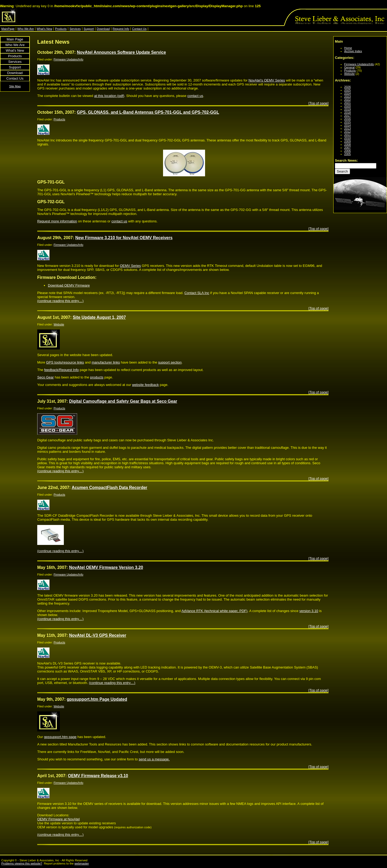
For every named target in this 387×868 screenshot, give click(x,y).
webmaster (82, 863)
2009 (348, 141)
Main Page (15, 39)
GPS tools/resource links (65, 362)
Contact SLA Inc (197, 293)
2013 (348, 128)
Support (89, 29)
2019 (348, 109)
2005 (348, 154)
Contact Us (139, 29)
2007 (348, 148)
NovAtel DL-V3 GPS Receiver (98, 635)
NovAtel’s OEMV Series (267, 80)
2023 (348, 96)
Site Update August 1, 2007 (99, 317)
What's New (45, 29)
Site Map (15, 86)
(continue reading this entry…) (60, 301)
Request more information (57, 221)
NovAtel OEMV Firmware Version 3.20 (106, 567)
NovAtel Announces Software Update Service (121, 52)
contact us (195, 96)
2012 (348, 132)
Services (75, 29)
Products (61, 29)
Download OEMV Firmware (69, 285)
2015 (348, 122)
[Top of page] (319, 103)
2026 (348, 87)
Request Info (121, 29)
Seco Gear (45, 377)
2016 (348, 119)
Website (349, 74)
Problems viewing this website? (22, 863)
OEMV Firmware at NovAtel (59, 819)
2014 (348, 125)
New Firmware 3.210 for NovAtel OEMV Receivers (124, 238)
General (349, 67)
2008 (348, 144)
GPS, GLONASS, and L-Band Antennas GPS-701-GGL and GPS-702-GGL (148, 112)
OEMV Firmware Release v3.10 (98, 776)
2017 (348, 116)
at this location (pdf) (109, 96)
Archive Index (353, 51)
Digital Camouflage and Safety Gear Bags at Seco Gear (123, 401)
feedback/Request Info (61, 370)
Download (103, 29)
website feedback (145, 385)
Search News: (346, 160)
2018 (348, 112)
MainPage (8, 29)
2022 (348, 100)
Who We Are (26, 29)
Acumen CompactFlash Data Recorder (109, 488)
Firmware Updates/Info (359, 64)
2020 (348, 106)
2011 (348, 135)
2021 (348, 103)
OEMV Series (130, 266)
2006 (348, 151)
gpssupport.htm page (60, 737)
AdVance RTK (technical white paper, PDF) (214, 611)
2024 (348, 93)
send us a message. (154, 759)
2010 (348, 138)
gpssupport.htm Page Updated (97, 699)
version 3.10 (309, 611)
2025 (348, 90)
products (97, 377)
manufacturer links (106, 362)
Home (348, 48)
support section (170, 362)
